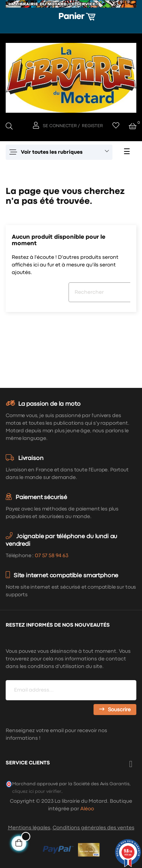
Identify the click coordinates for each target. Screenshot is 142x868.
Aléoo (87, 809)
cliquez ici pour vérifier (37, 792)
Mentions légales (29, 828)
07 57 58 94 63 (51, 556)
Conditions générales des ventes (94, 828)
